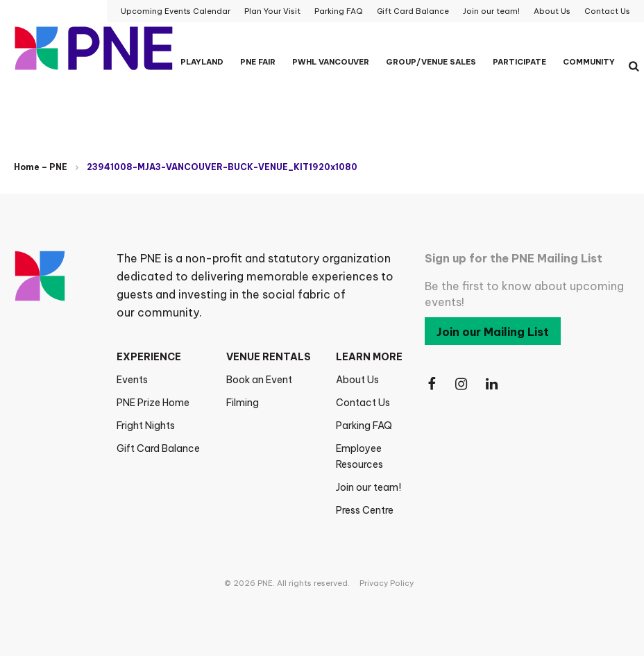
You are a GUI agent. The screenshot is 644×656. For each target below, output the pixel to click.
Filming (243, 403)
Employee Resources (359, 456)
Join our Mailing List (493, 332)
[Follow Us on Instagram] (462, 384)
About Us (357, 380)
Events (132, 380)
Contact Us (363, 403)
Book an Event (259, 380)
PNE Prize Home (153, 403)
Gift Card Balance (158, 448)
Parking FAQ (364, 426)
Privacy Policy (387, 583)
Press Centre (365, 510)
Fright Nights (146, 426)
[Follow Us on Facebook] (432, 384)
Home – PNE (41, 167)
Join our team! (368, 487)
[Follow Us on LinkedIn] (493, 384)
